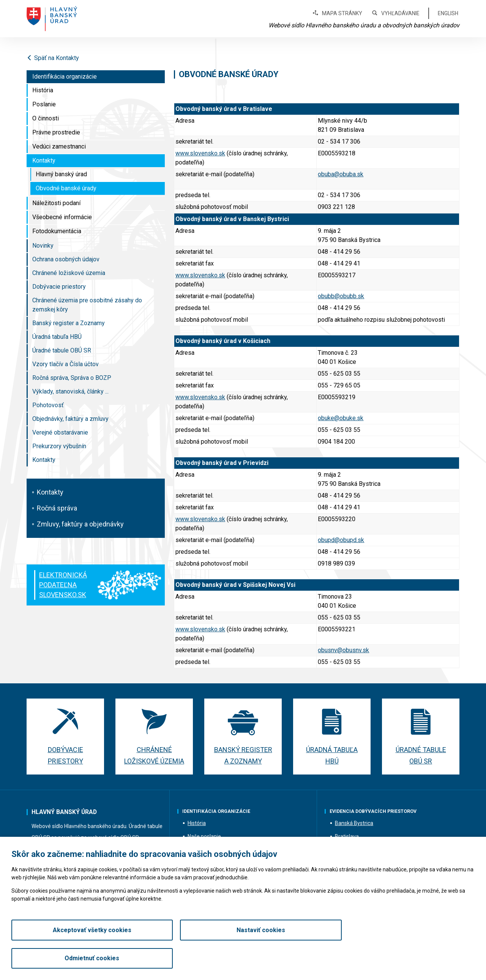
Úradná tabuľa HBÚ (57, 337)
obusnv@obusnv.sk (343, 650)
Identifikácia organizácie (65, 77)
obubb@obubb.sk (341, 296)
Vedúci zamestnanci (59, 146)
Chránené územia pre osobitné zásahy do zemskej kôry (87, 305)
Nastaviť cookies (243, 958)
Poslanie (44, 104)
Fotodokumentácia (57, 231)
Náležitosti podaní (56, 203)
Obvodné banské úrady (66, 188)
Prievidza (346, 863)
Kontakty (44, 160)
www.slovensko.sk (200, 153)
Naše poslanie (204, 836)
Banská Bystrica (354, 823)
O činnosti (46, 118)
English (448, 13)
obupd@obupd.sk (341, 540)
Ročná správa (57, 508)
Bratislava (347, 836)
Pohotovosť (48, 405)
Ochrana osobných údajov (66, 259)
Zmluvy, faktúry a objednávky (80, 524)
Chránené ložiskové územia (69, 273)
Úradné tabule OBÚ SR (62, 350)
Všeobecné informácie (62, 217)
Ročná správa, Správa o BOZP (72, 378)
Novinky (43, 246)
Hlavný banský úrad (61, 174)
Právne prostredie (56, 132)
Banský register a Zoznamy (69, 323)
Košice (343, 850)
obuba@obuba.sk (341, 174)
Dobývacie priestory (59, 287)
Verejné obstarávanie (60, 432)
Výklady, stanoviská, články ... (70, 391)
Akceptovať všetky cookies (86, 958)
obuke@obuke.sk (341, 418)
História (43, 90)
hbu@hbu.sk (106, 854)
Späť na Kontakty (53, 58)
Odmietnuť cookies (400, 958)
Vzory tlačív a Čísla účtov (65, 364)
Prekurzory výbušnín (59, 446)
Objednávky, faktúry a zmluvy (70, 419)
